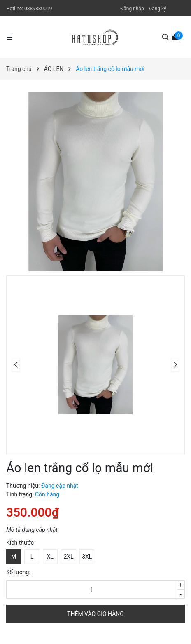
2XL (68, 557)
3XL (87, 557)
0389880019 (38, 9)
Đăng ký (157, 9)
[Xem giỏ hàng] (175, 37)
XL (50, 557)
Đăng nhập (132, 9)
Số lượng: (18, 572)
